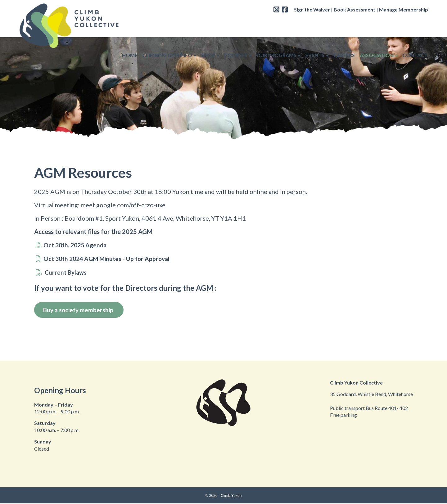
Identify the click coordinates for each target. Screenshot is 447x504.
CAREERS (344, 22)
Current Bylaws (66, 272)
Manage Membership (404, 9)
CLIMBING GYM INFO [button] (169, 22)
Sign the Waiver (312, 9)
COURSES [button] (238, 22)
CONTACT (415, 22)
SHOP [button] (210, 22)
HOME (130, 22)
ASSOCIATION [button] (379, 22)
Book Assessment (354, 9)
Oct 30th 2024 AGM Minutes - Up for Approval (109, 259)
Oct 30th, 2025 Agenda (77, 245)
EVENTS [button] (317, 22)
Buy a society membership (81, 310)
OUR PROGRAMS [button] (278, 22)
